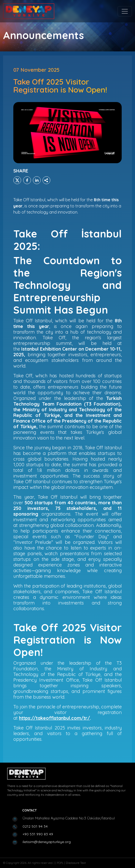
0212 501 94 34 (35, 826)
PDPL (61, 863)
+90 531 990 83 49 (38, 834)
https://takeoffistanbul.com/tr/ (54, 718)
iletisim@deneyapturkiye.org (47, 842)
